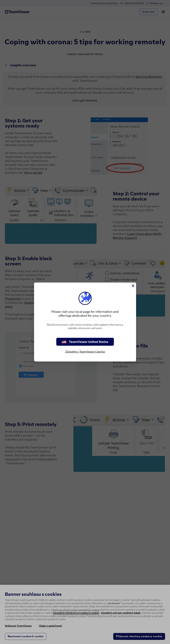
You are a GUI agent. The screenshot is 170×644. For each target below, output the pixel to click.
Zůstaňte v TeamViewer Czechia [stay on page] (85, 352)
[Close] (133, 286)
